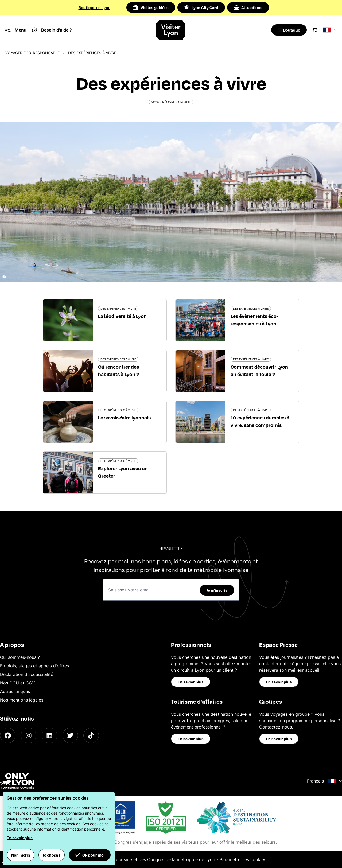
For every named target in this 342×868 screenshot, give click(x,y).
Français (324, 781)
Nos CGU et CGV (18, 683)
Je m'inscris (217, 590)
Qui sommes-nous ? (20, 657)
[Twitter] (70, 735)
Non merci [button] (21, 855)
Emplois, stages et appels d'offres (34, 666)
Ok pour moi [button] (90, 855)
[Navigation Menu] (16, 30)
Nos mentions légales (22, 700)
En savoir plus (191, 682)
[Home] (171, 30)
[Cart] (315, 30)
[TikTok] (91, 735)
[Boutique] (287, 30)
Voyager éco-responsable (32, 53)
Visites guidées (151, 7)
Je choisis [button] (52, 855)
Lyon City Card (201, 7)
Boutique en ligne (94, 7)
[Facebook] (8, 735)
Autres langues (15, 691)
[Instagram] (29, 735)
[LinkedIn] (49, 735)
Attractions (248, 7)
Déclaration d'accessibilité (27, 674)
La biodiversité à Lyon (122, 316)
